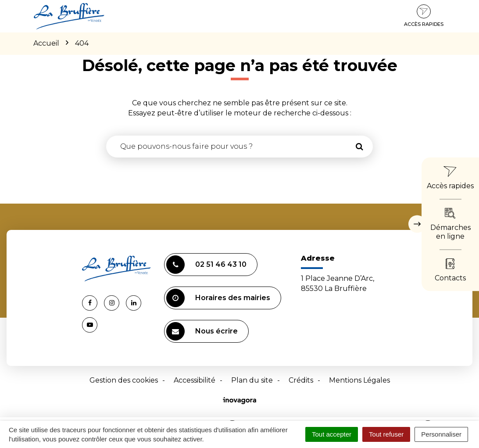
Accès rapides (424, 16)
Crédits (301, 380)
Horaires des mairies (218, 298)
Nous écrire (202, 331)
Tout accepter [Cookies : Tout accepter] (332, 434)
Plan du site (252, 380)
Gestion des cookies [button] (124, 380)
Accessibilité (195, 380)
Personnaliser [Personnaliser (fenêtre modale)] (441, 434)
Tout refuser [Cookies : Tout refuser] (386, 434)
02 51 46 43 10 (206, 265)
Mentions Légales (359, 380)
